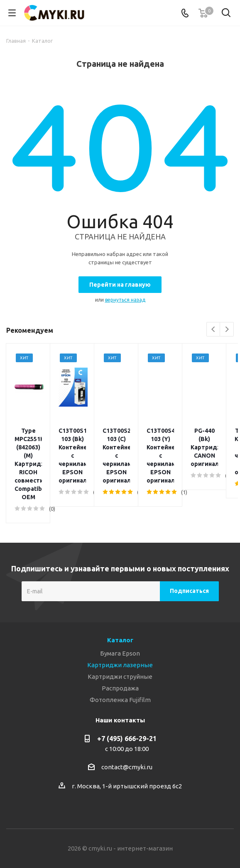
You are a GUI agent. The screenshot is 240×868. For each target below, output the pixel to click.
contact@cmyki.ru (127, 717)
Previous (214, 330)
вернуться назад (125, 300)
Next (227, 330)
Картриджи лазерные (120, 615)
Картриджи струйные (120, 627)
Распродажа (120, 638)
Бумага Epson (120, 603)
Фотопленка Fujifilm (120, 650)
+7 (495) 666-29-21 (127, 689)
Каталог (120, 590)
